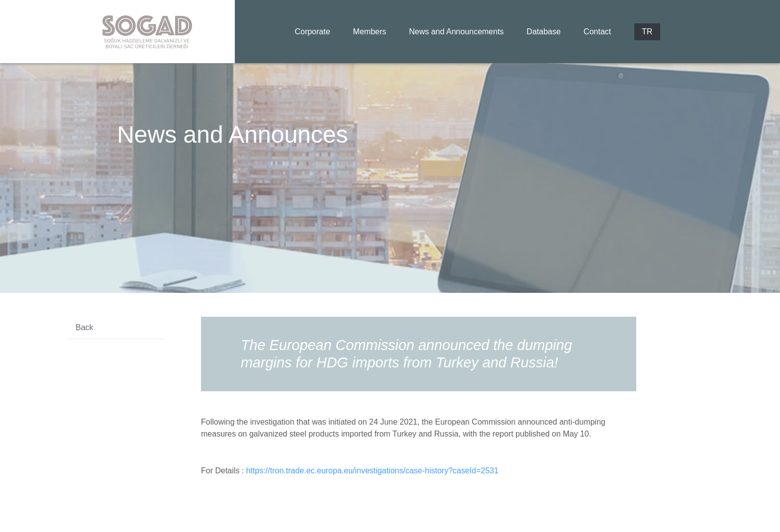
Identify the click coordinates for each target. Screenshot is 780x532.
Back (85, 327)
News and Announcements (456, 32)
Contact (597, 32)
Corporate (312, 32)
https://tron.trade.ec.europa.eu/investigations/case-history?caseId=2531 (372, 471)
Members (370, 32)
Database (544, 32)
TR (647, 32)
